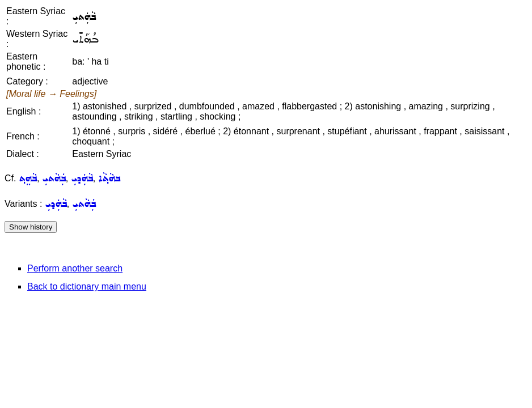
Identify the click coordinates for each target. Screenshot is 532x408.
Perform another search (75, 268)
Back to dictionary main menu (87, 286)
